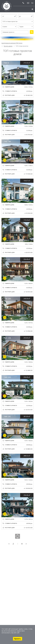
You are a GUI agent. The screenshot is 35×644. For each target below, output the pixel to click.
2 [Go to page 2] (13, 544)
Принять (18, 639)
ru (32, 3)
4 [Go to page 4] (22, 544)
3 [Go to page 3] (17, 544)
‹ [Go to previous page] (9, 543)
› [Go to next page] (26, 543)
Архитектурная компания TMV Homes (12, 43)
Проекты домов (8, 46)
